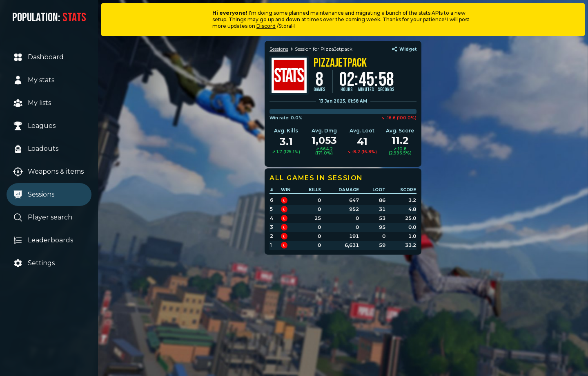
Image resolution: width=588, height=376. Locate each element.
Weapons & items (48, 172)
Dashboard (38, 57)
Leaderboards (43, 240)
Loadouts (36, 149)
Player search (43, 217)
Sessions (34, 195)
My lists (32, 103)
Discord (266, 26)
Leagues (34, 126)
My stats (34, 80)
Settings (34, 263)
